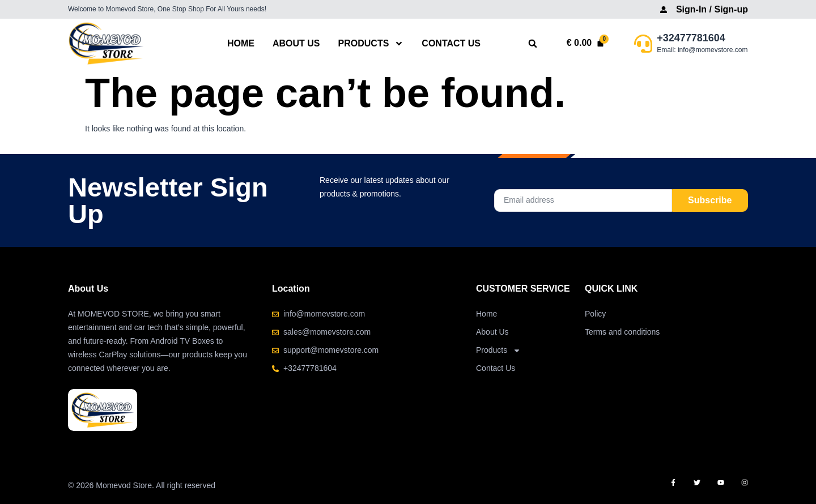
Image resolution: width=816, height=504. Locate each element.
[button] (533, 44)
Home (241, 43)
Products (371, 43)
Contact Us (451, 43)
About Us (296, 43)
